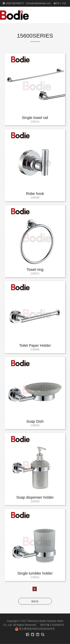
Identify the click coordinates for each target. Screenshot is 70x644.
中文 (64, 3)
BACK (35, 601)
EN (57, 3)
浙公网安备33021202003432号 (35, 629)
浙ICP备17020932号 (52, 625)
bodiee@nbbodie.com (40, 3)
